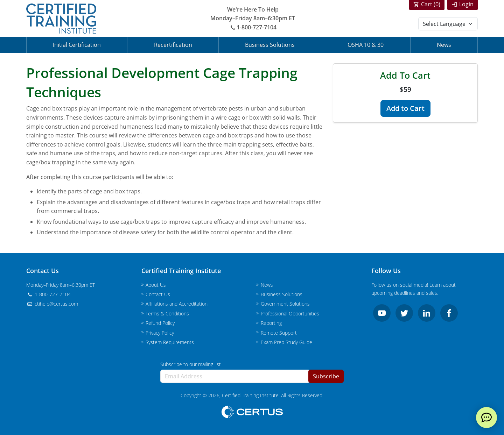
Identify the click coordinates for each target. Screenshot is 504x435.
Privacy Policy (160, 333)
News (444, 45)
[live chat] (486, 418)
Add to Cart (405, 108)
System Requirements (170, 342)
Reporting (271, 323)
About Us (156, 285)
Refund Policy (160, 323)
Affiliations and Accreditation (177, 304)
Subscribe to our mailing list (191, 364)
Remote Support (279, 333)
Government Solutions (285, 304)
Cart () (431, 4)
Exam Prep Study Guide (286, 342)
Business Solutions (270, 45)
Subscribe (326, 376)
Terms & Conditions (167, 313)
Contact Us (158, 294)
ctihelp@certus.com (52, 304)
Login (466, 4)
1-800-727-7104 (253, 27)
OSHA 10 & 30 (366, 45)
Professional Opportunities (290, 313)
